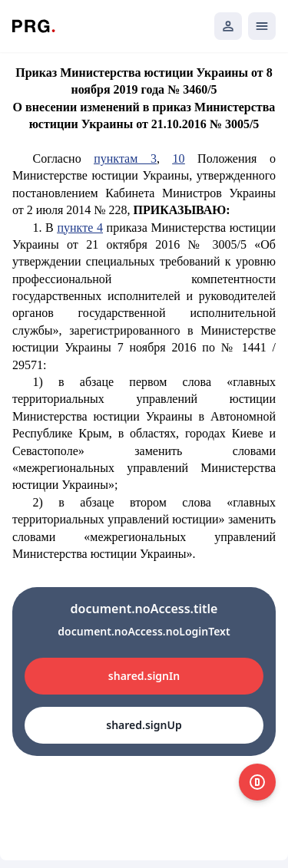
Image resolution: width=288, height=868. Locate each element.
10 (179, 158)
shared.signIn (144, 676)
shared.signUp (144, 725)
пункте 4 (79, 228)
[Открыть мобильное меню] (262, 26)
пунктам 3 (125, 158)
